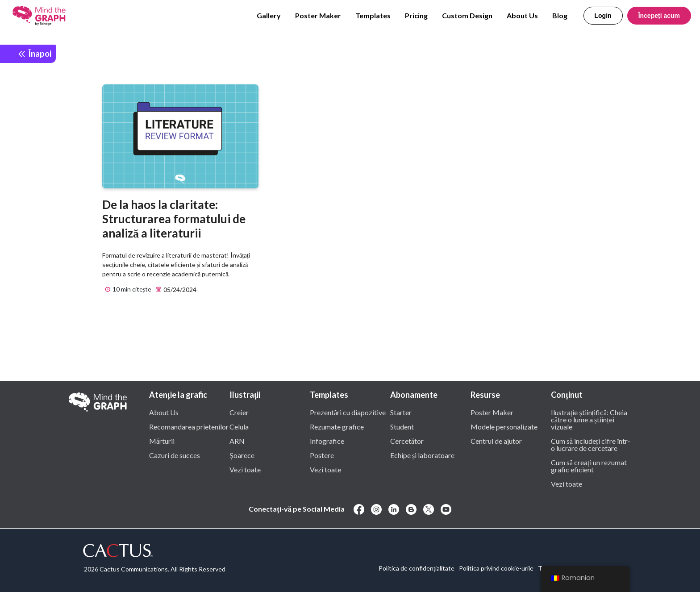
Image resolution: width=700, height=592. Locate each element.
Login (603, 16)
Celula (239, 426)
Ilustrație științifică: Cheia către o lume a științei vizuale (589, 419)
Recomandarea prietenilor (189, 426)
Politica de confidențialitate (417, 568)
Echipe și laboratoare (422, 455)
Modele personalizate (504, 426)
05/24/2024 (175, 290)
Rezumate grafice (337, 426)
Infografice (327, 441)
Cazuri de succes (175, 455)
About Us (522, 15)
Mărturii (162, 441)
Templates (373, 15)
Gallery (269, 15)
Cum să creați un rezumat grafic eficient (589, 466)
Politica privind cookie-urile (496, 568)
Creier (239, 412)
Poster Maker (318, 15)
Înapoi (34, 53)
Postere (322, 455)
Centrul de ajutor (496, 441)
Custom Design (467, 15)
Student (402, 426)
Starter (401, 412)
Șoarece (242, 455)
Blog (560, 15)
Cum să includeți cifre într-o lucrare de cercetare (591, 444)
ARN (237, 441)
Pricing (416, 15)
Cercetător (407, 441)
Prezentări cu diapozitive (348, 412)
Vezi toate (245, 469)
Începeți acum (659, 16)
